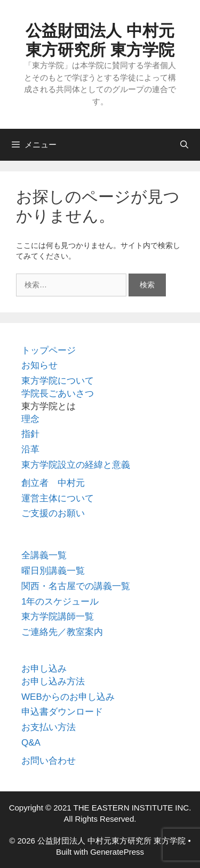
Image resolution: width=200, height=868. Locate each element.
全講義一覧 (44, 555)
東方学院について (58, 381)
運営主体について (58, 498)
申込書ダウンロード (62, 712)
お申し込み (44, 669)
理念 (30, 419)
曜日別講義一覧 (53, 571)
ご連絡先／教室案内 (62, 632)
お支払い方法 (49, 727)
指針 (30, 434)
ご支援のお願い (53, 513)
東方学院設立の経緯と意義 (76, 465)
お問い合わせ (49, 761)
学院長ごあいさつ (58, 394)
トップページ (49, 350)
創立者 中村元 (53, 483)
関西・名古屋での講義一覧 (76, 586)
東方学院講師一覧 (58, 617)
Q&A (31, 743)
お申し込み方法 (53, 681)
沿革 (30, 449)
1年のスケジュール (60, 602)
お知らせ (39, 365)
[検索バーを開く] (184, 145)
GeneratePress (117, 852)
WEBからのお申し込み (68, 697)
